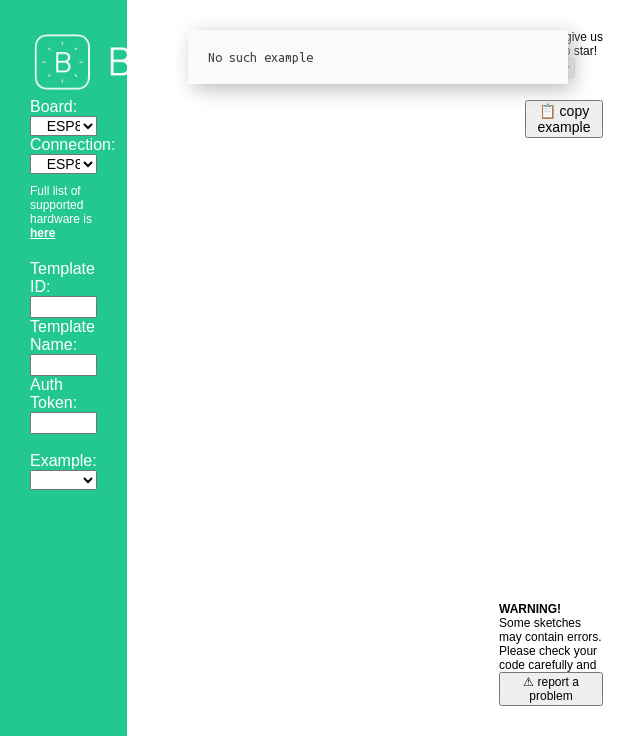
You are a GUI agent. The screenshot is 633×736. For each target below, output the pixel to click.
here (42, 233)
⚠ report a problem (551, 689)
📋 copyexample (564, 119)
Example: (63, 460)
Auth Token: (53, 393)
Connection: (72, 144)
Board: (53, 106)
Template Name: (62, 335)
